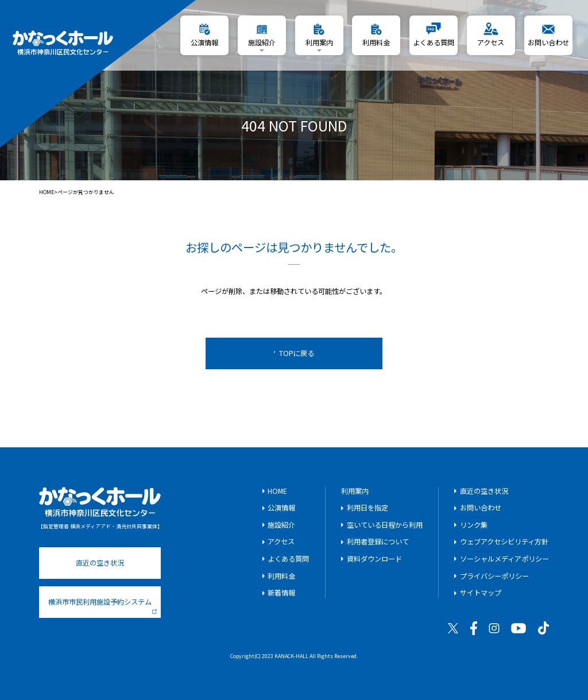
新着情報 (281, 593)
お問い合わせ (481, 508)
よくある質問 (288, 559)
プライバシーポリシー (494, 576)
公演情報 (281, 508)
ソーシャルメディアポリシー (504, 559)
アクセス (281, 542)
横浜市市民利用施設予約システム (102, 605)
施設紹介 (281, 525)
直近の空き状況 (100, 563)
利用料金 (281, 576)
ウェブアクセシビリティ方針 (504, 542)
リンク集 (474, 525)
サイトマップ (481, 593)
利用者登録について (378, 542)
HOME (47, 193)
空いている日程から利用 (385, 525)
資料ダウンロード (374, 559)
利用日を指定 (367, 508)
